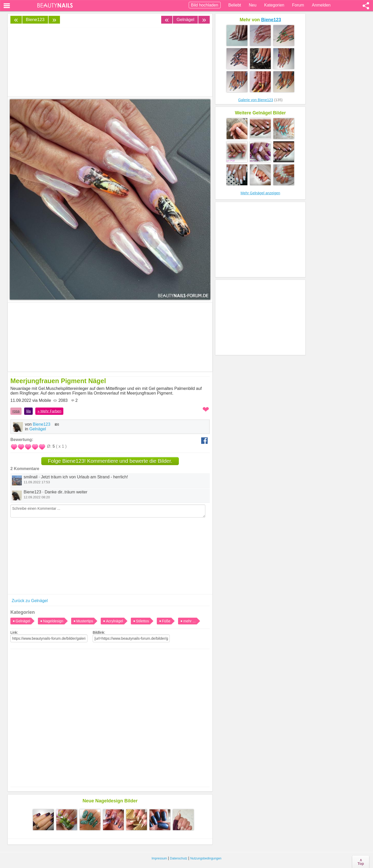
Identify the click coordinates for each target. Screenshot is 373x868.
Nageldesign (53, 621)
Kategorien (274, 5)
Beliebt (235, 5)
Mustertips (85, 621)
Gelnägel (185, 20)
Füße (166, 621)
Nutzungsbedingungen (206, 858)
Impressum (159, 858)
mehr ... (189, 621)
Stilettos (143, 621)
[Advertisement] (110, 713)
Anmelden (321, 5)
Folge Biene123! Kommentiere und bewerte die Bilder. (110, 461)
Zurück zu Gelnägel (30, 601)
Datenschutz (179, 858)
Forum (298, 5)
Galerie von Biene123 (256, 100)
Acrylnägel (114, 621)
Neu (252, 5)
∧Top (361, 862)
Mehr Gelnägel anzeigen (260, 193)
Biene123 (35, 20)
